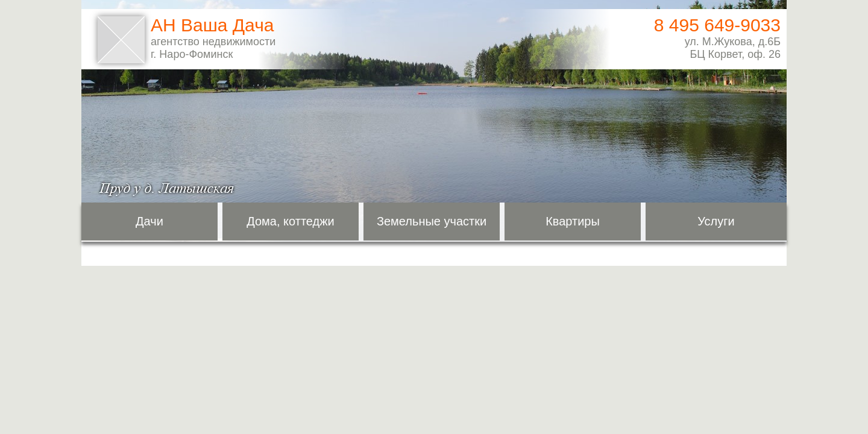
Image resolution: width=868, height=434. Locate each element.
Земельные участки (432, 221)
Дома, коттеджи (291, 221)
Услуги (716, 221)
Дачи (149, 221)
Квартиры (573, 221)
